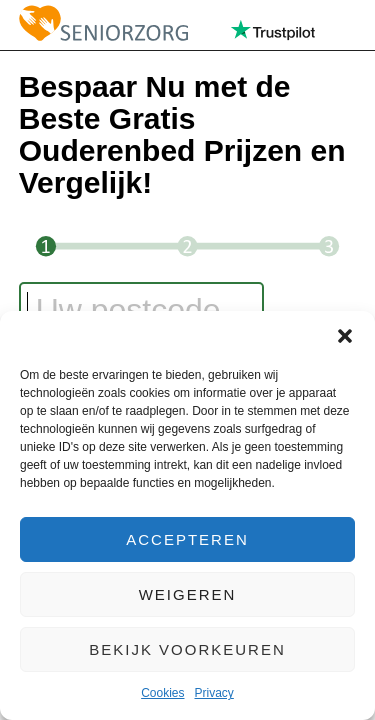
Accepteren (187, 539)
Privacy (214, 693)
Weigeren (188, 594)
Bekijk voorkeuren (187, 649)
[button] (345, 336)
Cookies (162, 693)
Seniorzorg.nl (103, 25)
